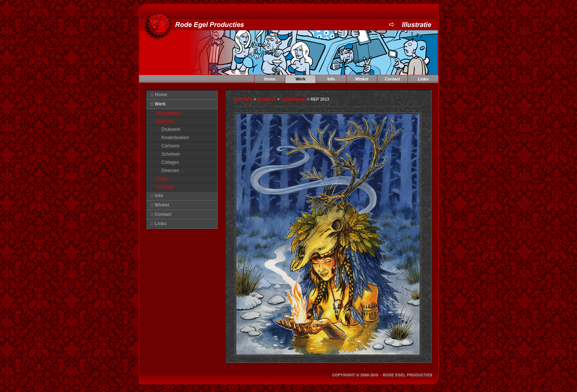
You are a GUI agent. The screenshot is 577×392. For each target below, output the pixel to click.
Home (270, 79)
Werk (300, 79)
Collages (170, 162)
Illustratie (165, 121)
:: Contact (161, 214)
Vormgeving (168, 113)
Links (423, 79)
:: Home (159, 95)
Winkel (362, 79)
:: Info (157, 196)
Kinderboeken (175, 138)
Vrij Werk (165, 187)
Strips (162, 179)
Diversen (170, 171)
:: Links (159, 224)
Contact (392, 79)
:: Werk (158, 104)
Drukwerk (171, 129)
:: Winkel (160, 205)
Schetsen (171, 154)
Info (331, 79)
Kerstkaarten (293, 99)
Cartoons (171, 146)
